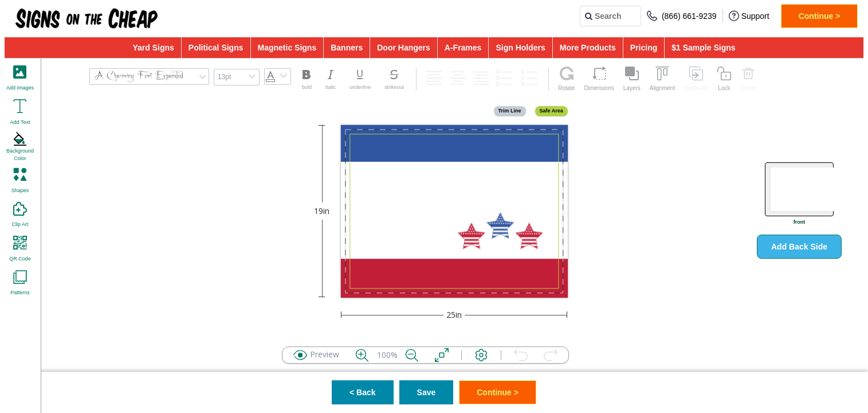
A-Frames (463, 48)
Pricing (644, 48)
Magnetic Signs (287, 48)
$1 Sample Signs (703, 48)
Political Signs (216, 48)
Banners (347, 48)
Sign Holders (520, 48)
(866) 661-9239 (682, 16)
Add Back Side (799, 247)
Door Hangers (404, 48)
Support (749, 16)
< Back (363, 392)
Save (427, 392)
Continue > (820, 16)
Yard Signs (153, 48)
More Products (588, 48)
